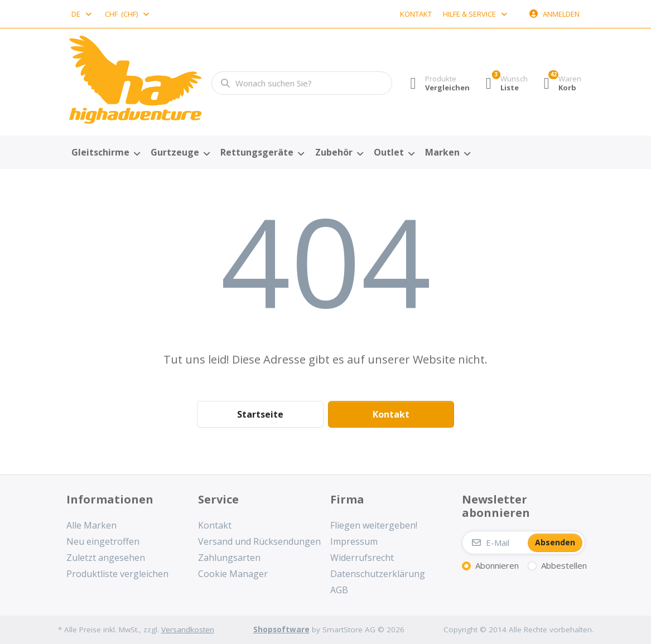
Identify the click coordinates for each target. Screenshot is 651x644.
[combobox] (83, 14)
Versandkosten (188, 630)
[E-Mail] (494, 543)
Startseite (260, 414)
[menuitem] (106, 153)
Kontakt (416, 14)
